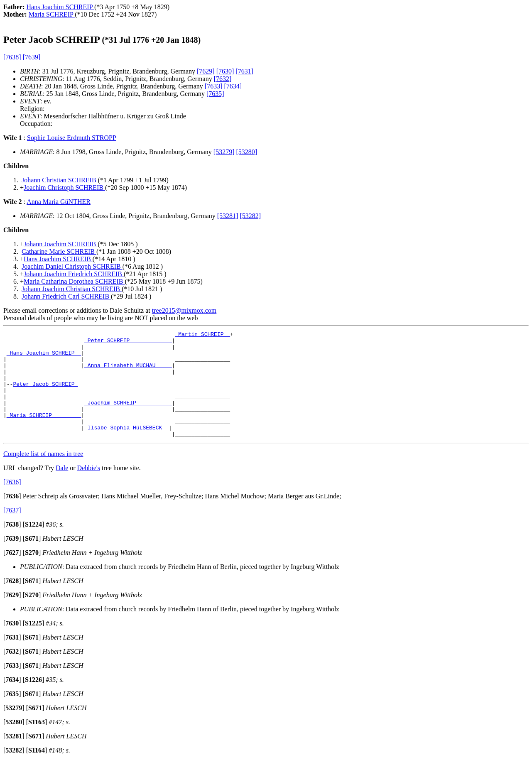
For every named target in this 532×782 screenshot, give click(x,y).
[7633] (214, 86)
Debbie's (89, 489)
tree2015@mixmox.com (184, 310)
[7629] (206, 71)
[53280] (247, 152)
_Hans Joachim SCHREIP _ (44, 358)
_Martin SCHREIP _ (202, 335)
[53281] (228, 216)
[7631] (244, 71)
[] (12, 517)
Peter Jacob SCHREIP (45, 395)
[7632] (223, 79)
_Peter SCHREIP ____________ (128, 343)
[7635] (215, 94)
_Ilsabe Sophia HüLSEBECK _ (126, 447)
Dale (62, 489)
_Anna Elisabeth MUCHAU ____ (128, 373)
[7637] (12, 531)
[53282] (250, 216)
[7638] (12, 57)
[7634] (233, 86)
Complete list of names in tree (43, 475)
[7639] (32, 57)
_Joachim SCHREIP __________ (128, 417)
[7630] (225, 71)
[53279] (224, 152)
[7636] (12, 503)
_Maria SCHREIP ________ (44, 432)
